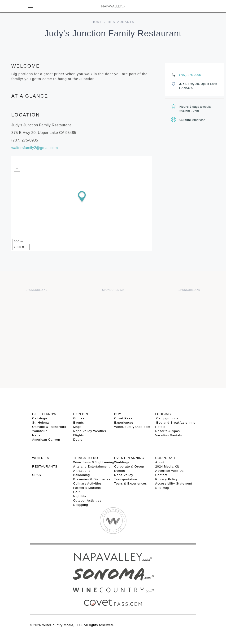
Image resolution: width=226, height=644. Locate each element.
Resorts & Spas (168, 431)
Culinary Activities (88, 483)
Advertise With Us (169, 471)
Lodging (163, 414)
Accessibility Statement (174, 483)
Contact (161, 475)
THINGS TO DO (86, 458)
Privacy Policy (167, 479)
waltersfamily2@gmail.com (35, 148)
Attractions (82, 471)
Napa (36, 435)
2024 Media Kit (167, 466)
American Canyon (46, 440)
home (97, 22)
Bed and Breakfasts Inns (175, 423)
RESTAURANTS (45, 466)
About (160, 462)
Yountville (40, 431)
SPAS (37, 475)
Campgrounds (167, 418)
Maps (78, 427)
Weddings (122, 462)
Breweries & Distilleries (92, 479)
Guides (79, 418)
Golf (77, 492)
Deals (78, 440)
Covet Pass (123, 418)
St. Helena (41, 423)
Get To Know (44, 414)
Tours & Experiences (130, 483)
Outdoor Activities (87, 500)
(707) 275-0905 (190, 75)
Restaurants (121, 22)
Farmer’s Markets (87, 488)
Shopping (81, 505)
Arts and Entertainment (92, 466)
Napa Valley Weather (90, 431)
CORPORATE (166, 458)
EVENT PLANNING (129, 458)
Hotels (160, 427)
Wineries (41, 458)
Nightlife (80, 496)
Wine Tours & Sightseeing (94, 462)
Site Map (162, 488)
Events (79, 423)
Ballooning (82, 475)
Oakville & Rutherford (49, 427)
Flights (79, 435)
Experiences (124, 423)
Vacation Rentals (169, 435)
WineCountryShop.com (132, 427)
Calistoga (40, 418)
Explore (81, 414)
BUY (118, 414)
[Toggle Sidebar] (30, 6)
